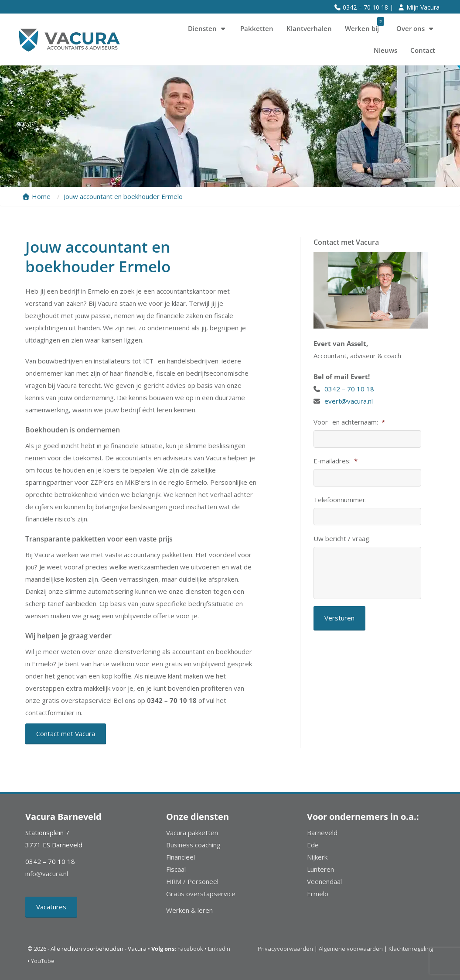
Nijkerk (317, 857)
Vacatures (51, 907)
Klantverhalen (309, 28)
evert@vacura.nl (349, 401)
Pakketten (257, 28)
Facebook (190, 949)
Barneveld (322, 833)
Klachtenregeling (411, 949)
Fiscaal (176, 869)
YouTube (43, 961)
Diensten (208, 28)
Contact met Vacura (66, 733)
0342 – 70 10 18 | (368, 7)
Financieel (181, 857)
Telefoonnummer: (340, 500)
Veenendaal (324, 881)
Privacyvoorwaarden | (288, 949)
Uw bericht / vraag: (342, 539)
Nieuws (385, 50)
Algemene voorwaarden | (353, 949)
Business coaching (193, 845)
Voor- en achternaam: (349, 422)
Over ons (416, 28)
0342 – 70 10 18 (350, 389)
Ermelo (318, 894)
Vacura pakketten (192, 833)
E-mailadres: (336, 461)
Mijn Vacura (423, 7)
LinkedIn (219, 949)
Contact (423, 50)
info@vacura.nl (47, 874)
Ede (313, 845)
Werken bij (365, 25)
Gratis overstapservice (201, 894)
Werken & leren (189, 910)
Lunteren (320, 869)
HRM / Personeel (192, 881)
